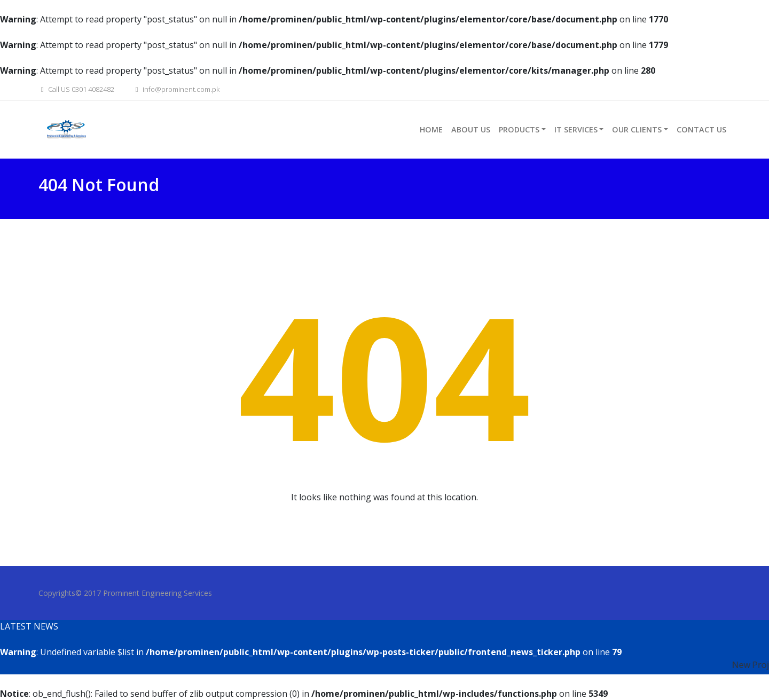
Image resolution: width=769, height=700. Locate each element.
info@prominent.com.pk (176, 89)
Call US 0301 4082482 (76, 89)
